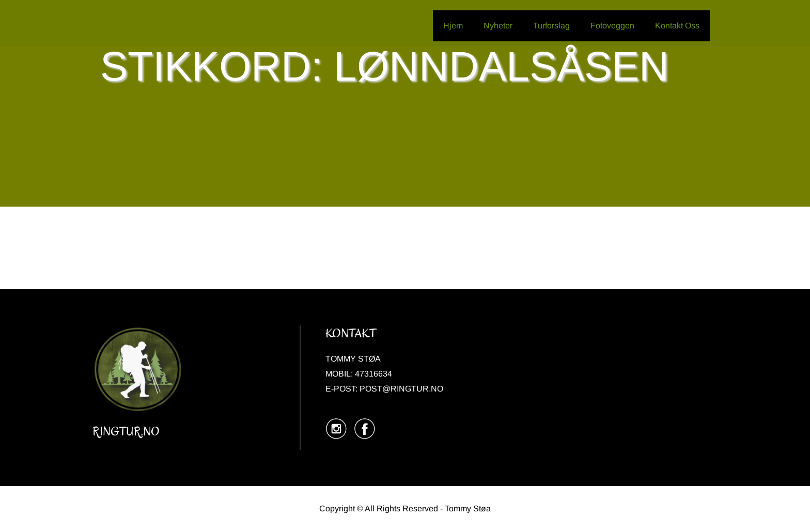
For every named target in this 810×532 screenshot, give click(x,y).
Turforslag (551, 26)
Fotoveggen (612, 26)
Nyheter (498, 26)
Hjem (453, 26)
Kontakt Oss (677, 26)
